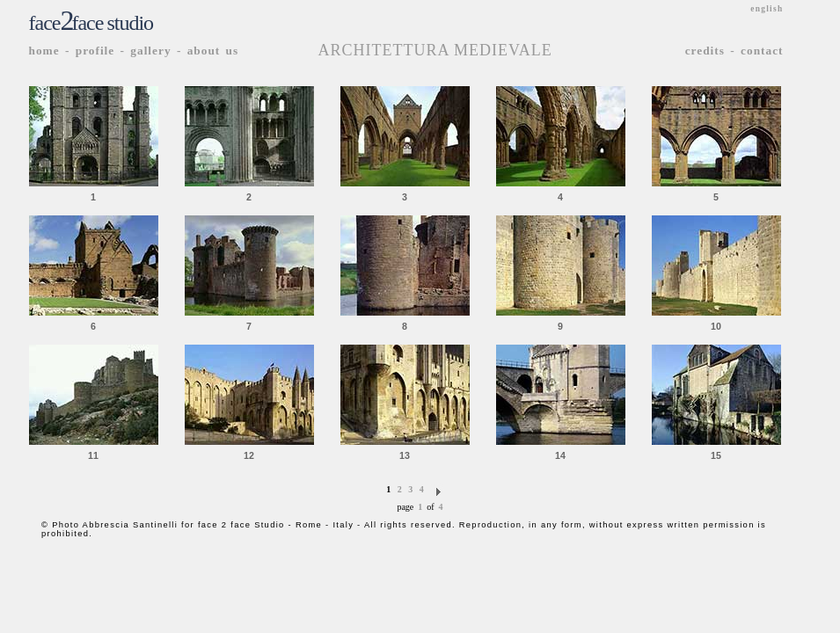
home (44, 51)
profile (95, 51)
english (767, 9)
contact (762, 51)
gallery (150, 51)
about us (213, 51)
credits (705, 51)
